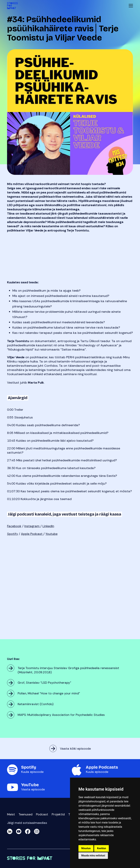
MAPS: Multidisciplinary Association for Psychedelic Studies (61, 715)
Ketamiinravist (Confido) (36, 704)
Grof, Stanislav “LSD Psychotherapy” (44, 683)
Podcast (42, 814)
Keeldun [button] (101, 848)
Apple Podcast (32, 534)
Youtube (51, 534)
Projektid (58, 814)
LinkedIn (48, 526)
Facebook (14, 526)
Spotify (13, 534)
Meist (11, 814)
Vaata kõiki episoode (75, 749)
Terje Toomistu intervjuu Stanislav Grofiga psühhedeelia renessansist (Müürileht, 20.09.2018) (68, 670)
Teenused (25, 814)
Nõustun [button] (86, 848)
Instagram (32, 526)
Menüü (131, 6)
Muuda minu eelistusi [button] (93, 856)
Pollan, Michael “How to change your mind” (49, 693)
